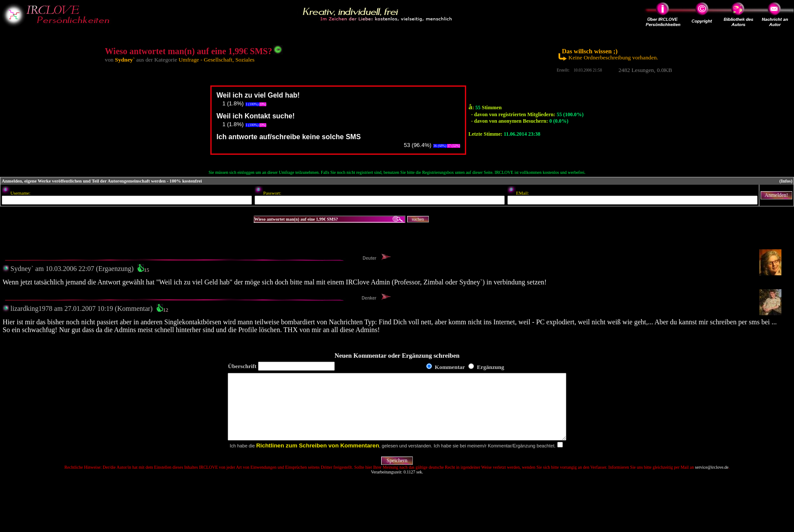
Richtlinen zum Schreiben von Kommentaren (318, 459)
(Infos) (786, 181)
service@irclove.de (712, 480)
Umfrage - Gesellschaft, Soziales (217, 60)
